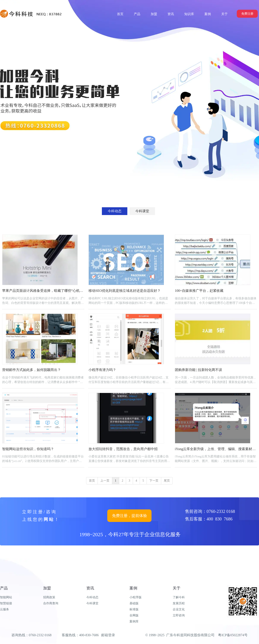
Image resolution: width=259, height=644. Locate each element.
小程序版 (136, 597)
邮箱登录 (108, 635)
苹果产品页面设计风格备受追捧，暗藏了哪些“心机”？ (43, 291)
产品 (4, 588)
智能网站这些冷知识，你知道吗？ (28, 449)
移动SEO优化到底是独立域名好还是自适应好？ (125, 291)
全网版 (134, 615)
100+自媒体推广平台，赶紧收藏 (199, 291)
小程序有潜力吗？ (102, 370)
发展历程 (179, 603)
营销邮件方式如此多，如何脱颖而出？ (32, 370)
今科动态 (92, 597)
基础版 (134, 603)
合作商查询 (51, 603)
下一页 (154, 481)
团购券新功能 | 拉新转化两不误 (198, 370)
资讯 (90, 588)
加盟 (47, 588)
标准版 (134, 609)
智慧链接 (6, 603)
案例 (133, 588)
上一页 (105, 481)
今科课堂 (92, 603)
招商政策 (49, 597)
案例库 (134, 621)
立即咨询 (179, 615)
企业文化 (179, 609)
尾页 (167, 481)
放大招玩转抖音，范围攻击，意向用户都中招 (123, 449)
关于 (177, 588)
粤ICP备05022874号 (233, 635)
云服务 (5, 609)
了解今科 (179, 597)
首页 (92, 481)
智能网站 (6, 597)
